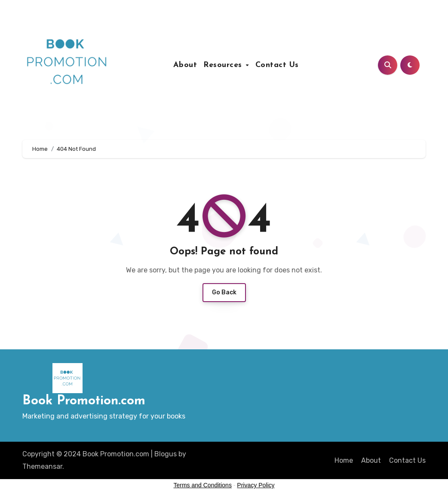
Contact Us (277, 65)
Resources (224, 65)
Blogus (166, 454)
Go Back (224, 292)
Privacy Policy (256, 485)
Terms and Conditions (203, 485)
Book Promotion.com (84, 401)
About (185, 65)
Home (344, 460)
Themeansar (42, 466)
